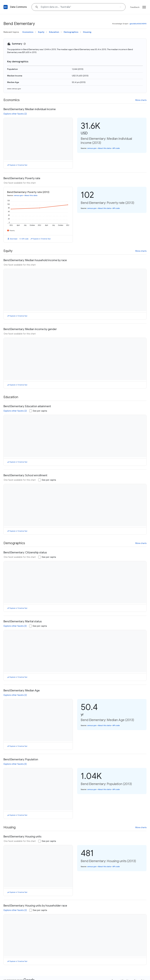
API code (116, 148)
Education (54, 32)
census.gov (92, 148)
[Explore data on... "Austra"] (79, 7)
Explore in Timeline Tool (19, 165)
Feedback (135, 7)
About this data (104, 148)
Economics (28, 32)
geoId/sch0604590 (138, 24)
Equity (41, 32)
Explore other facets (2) (15, 114)
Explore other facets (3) (15, 626)
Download (14, 239)
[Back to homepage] (6, 7)
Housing (87, 32)
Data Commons (18, 7)
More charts (141, 100)
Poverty (12, 231)
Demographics (71, 32)
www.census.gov (14, 89)
